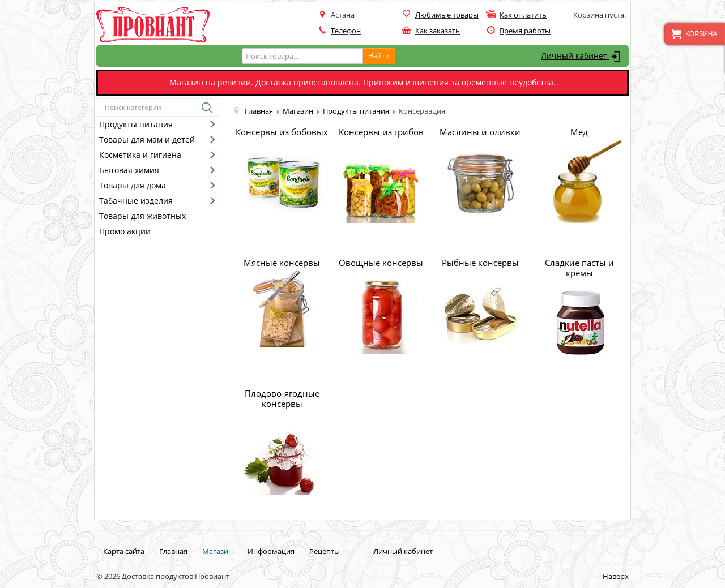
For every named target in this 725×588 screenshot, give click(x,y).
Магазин (217, 551)
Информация (271, 551)
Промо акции (125, 231)
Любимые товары (447, 15)
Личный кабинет (582, 57)
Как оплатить (523, 15)
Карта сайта (124, 551)
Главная (173, 551)
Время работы (525, 31)
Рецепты (325, 551)
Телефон (346, 31)
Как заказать (438, 31)
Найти (379, 56)
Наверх (616, 576)
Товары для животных (142, 216)
